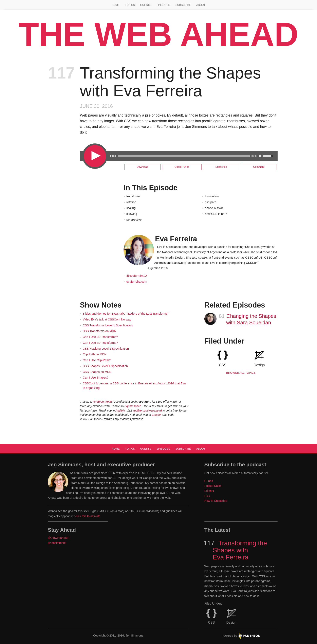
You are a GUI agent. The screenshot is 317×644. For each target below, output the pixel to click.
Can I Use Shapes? (96, 378)
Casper (156, 415)
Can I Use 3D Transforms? (100, 343)
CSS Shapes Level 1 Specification (105, 366)
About (201, 5)
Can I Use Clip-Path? (97, 360)
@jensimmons (57, 543)
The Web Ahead (158, 34)
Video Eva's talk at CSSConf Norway (107, 319)
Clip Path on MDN (95, 354)
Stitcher (209, 491)
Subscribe (183, 5)
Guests (146, 5)
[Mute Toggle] (261, 156)
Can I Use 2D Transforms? (100, 337)
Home (116, 5)
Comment (259, 167)
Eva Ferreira (176, 239)
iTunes (209, 481)
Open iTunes (182, 167)
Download (142, 167)
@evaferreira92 (137, 276)
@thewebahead (58, 538)
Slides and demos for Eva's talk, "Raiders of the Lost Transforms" (126, 314)
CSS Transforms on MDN (99, 331)
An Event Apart (102, 402)
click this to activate (88, 516)
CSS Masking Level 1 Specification (106, 349)
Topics (130, 5)
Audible (120, 411)
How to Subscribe (216, 501)
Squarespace (133, 406)
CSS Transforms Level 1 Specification (108, 325)
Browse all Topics (241, 373)
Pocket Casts (213, 486)
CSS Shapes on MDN (97, 372)
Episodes (163, 5)
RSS (207, 496)
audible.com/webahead (147, 411)
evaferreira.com (137, 282)
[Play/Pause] (95, 156)
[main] (158, 243)
